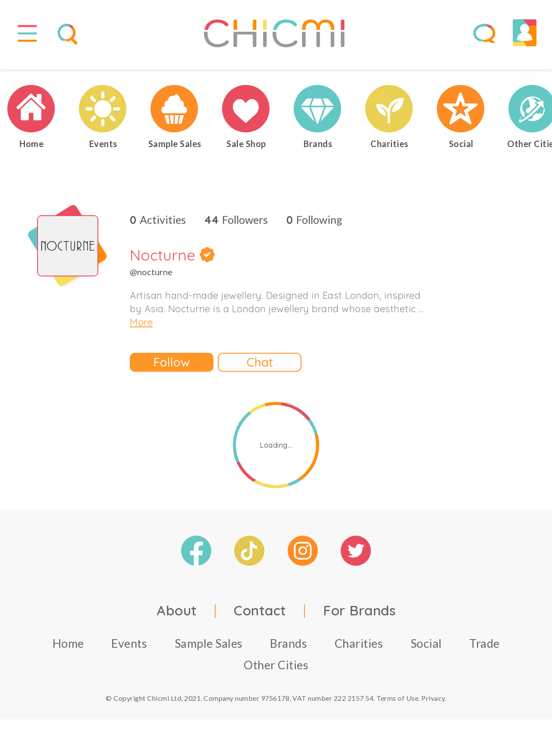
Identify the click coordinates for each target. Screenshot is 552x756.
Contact (260, 617)
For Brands (359, 617)
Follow (172, 369)
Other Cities (276, 671)
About (177, 617)
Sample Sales (209, 650)
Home (68, 650)
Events (129, 650)
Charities (359, 650)
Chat (260, 369)
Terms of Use (397, 704)
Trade (485, 650)
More (141, 329)
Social (426, 650)
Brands (289, 650)
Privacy (433, 704)
